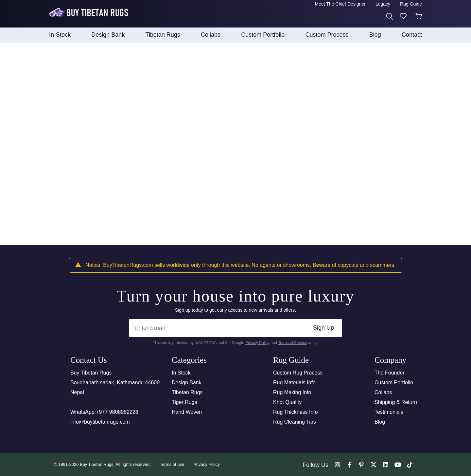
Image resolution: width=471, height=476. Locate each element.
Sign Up (323, 328)
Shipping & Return (396, 402)
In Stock (181, 373)
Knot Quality (287, 402)
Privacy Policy (257, 343)
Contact (412, 35)
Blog (375, 35)
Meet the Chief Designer (340, 4)
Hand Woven (187, 412)
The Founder (390, 373)
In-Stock (60, 35)
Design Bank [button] (108, 35)
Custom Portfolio (394, 383)
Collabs (383, 392)
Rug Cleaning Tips (295, 422)
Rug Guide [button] (411, 4)
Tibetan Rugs (187, 392)
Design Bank (187, 383)
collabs (211, 35)
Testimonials (389, 412)
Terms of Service (293, 343)
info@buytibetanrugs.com (100, 422)
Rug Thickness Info (296, 412)
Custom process (327, 35)
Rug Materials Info (294, 383)
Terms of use (172, 464)
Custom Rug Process (298, 373)
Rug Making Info (292, 392)
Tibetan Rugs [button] (163, 35)
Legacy (383, 4)
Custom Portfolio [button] (263, 35)
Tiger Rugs (184, 402)
